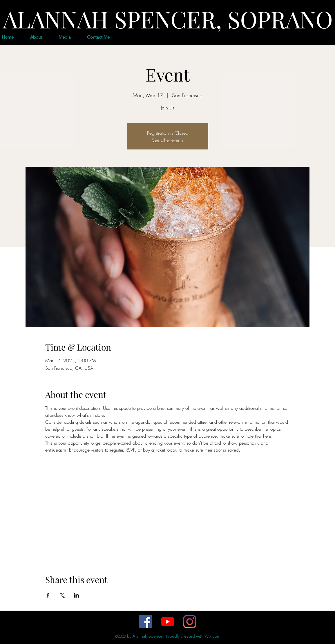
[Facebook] (146, 622)
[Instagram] (190, 622)
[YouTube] (168, 622)
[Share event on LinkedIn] (76, 595)
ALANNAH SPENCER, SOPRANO (168, 19)
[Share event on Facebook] (48, 595)
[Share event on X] (62, 595)
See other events (167, 140)
